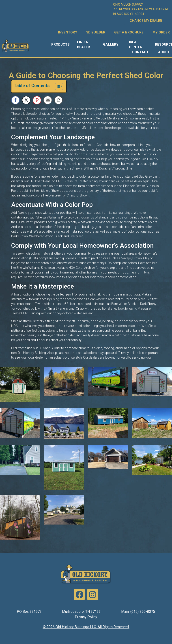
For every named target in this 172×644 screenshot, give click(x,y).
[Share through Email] (48, 100)
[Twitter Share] (26, 100)
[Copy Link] (58, 100)
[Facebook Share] (15, 100)
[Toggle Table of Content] (57, 86)
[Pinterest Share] (37, 100)
